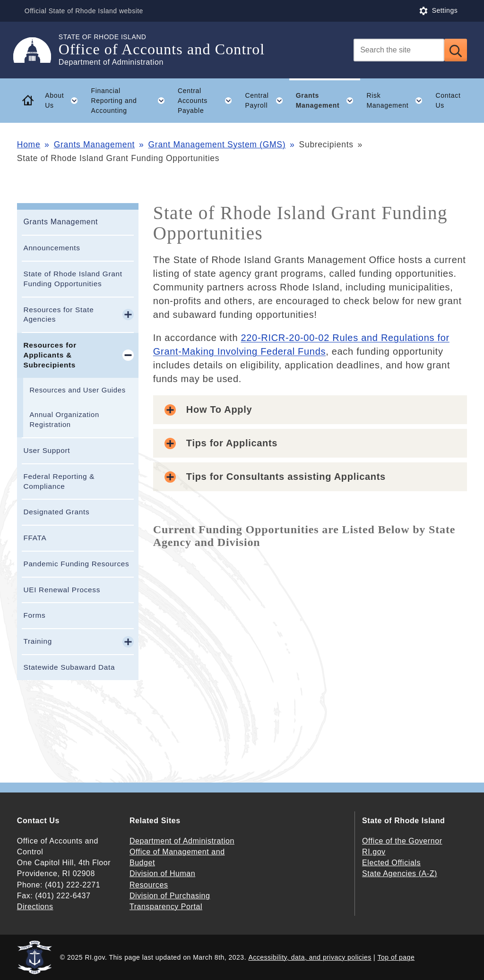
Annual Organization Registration (64, 420)
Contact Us (448, 100)
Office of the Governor (402, 841)
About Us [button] (65, 101)
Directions (35, 907)
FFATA (35, 538)
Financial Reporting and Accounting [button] (131, 101)
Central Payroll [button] (268, 101)
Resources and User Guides (77, 390)
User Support (47, 450)
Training (38, 641)
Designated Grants (56, 512)
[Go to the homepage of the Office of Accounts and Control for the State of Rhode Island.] (38, 50)
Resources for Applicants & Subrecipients (50, 355)
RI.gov (374, 852)
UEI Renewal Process (62, 590)
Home (29, 145)
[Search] (399, 50)
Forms (34, 615)
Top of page (396, 957)
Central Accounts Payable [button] (208, 101)
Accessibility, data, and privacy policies (310, 957)
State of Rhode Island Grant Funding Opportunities (73, 279)
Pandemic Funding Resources (76, 564)
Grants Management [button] (328, 101)
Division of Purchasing (170, 896)
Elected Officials (391, 863)
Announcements (52, 248)
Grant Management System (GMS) (217, 145)
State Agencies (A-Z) (400, 873)
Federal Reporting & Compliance (59, 481)
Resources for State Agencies (58, 315)
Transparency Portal (166, 907)
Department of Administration (182, 841)
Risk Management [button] (398, 101)
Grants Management (94, 145)
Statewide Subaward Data (69, 667)
